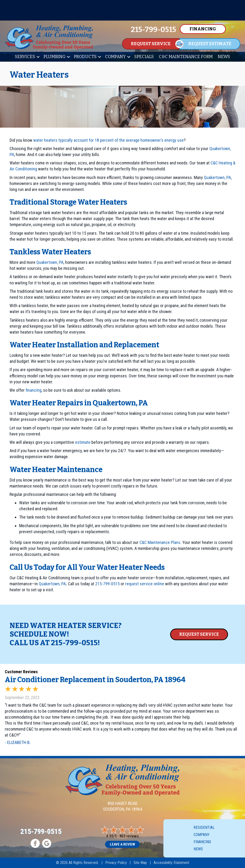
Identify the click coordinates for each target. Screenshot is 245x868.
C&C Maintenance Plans (160, 542)
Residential (204, 827)
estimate (83, 442)
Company (115, 57)
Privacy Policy (116, 863)
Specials (144, 57)
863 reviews (129, 836)
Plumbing (55, 57)
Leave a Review (122, 844)
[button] (38, 57)
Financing (202, 842)
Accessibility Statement (171, 863)
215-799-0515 (107, 584)
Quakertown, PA (217, 177)
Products (85, 57)
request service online (145, 584)
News (224, 57)
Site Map (140, 863)
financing (33, 390)
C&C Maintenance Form (186, 57)
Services (25, 57)
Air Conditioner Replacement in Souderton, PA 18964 (95, 680)
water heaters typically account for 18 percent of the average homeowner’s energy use (109, 140)
